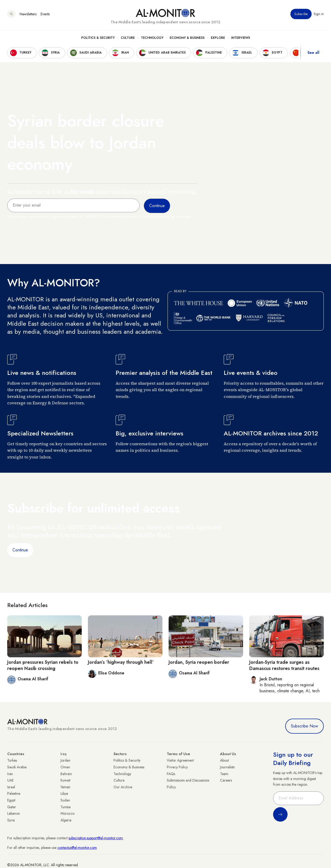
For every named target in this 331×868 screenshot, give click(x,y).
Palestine (14, 793)
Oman (65, 767)
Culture (128, 39)
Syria (11, 820)
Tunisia (66, 807)
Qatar (12, 807)
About (224, 760)
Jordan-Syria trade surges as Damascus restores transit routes (284, 665)
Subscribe (301, 15)
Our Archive (123, 787)
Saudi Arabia (17, 767)
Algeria (66, 820)
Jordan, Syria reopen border (199, 662)
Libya (64, 793)
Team (224, 774)
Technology (152, 39)
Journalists (227, 767)
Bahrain (66, 774)
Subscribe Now (304, 726)
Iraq (63, 754)
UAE (10, 780)
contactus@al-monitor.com (77, 848)
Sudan (65, 800)
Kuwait (65, 780)
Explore (218, 39)
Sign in (319, 15)
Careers (226, 780)
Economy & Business (187, 39)
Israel (11, 787)
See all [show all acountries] (313, 54)
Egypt (11, 800)
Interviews (241, 39)
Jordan (65, 760)
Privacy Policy (177, 767)
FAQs (171, 774)
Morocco (67, 813)
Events (45, 15)
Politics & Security (98, 39)
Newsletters (28, 15)
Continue (20, 550)
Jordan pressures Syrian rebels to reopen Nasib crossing (43, 665)
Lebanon (14, 813)
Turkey (12, 760)
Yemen (65, 787)
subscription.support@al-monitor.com (96, 838)
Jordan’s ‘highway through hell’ (121, 662)
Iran (10, 774)
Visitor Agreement (180, 760)
